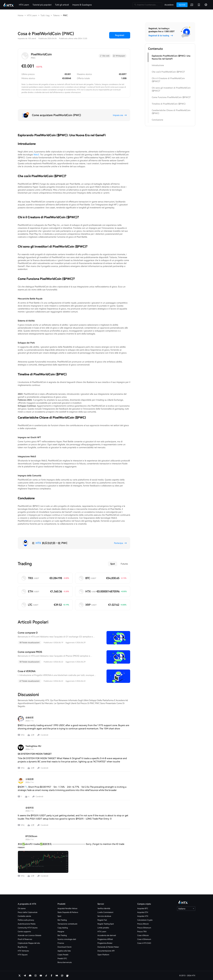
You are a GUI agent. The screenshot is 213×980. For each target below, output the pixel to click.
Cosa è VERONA (27, 671)
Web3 (36, 155)
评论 (23, 735)
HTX (38, 543)
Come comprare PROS (30, 652)
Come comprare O (28, 633)
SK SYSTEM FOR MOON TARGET (35, 754)
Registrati (120, 35)
